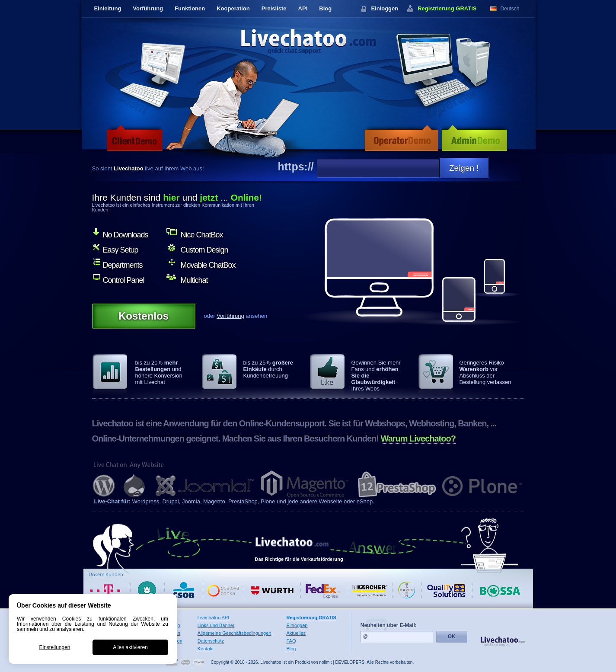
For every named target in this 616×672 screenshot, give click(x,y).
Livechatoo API (213, 618)
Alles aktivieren (130, 647)
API (303, 8)
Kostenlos (144, 316)
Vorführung (148, 8)
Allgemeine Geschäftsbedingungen (235, 633)
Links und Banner (216, 625)
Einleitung (108, 8)
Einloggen (385, 8)
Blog (325, 8)
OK (452, 637)
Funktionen (190, 8)
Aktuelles (296, 633)
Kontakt (206, 649)
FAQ (291, 641)
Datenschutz (211, 641)
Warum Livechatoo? (418, 438)
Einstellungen (54, 647)
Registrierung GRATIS (447, 8)
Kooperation (233, 8)
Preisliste (274, 8)
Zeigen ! (464, 168)
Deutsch (510, 9)
